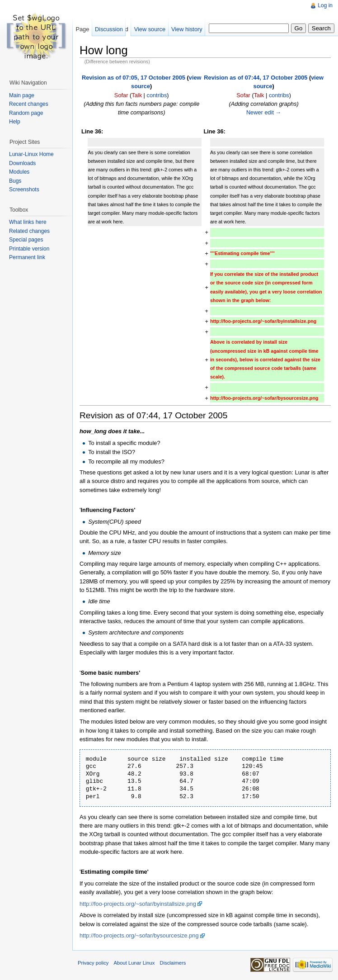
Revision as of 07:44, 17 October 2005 (256, 78)
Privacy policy (93, 963)
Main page (22, 95)
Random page (26, 113)
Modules (19, 172)
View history (187, 29)
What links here (28, 222)
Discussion (109, 29)
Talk (137, 95)
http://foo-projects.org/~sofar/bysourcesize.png (139, 935)
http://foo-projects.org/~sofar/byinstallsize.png (138, 904)
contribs (157, 95)
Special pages (26, 240)
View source (150, 29)
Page (82, 29)
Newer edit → (264, 112)
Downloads (22, 163)
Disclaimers (173, 963)
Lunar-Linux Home (31, 154)
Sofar (121, 95)
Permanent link (27, 257)
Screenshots (24, 189)
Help (15, 122)
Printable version (29, 249)
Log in (325, 5)
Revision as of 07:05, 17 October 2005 (134, 78)
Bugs (15, 181)
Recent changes (29, 104)
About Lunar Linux (134, 963)
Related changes (29, 231)
